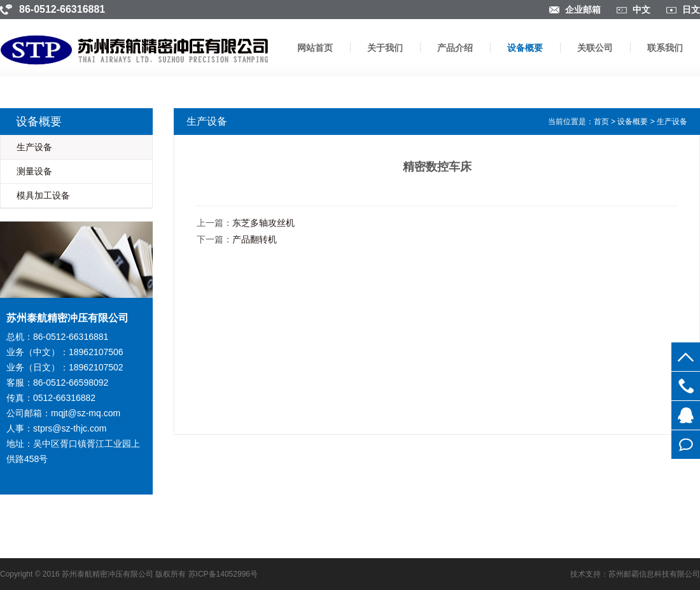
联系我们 (665, 48)
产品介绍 (455, 48)
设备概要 (525, 48)
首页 (601, 122)
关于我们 (385, 48)
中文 (641, 10)
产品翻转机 (255, 239)
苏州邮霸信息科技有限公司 (654, 574)
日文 (691, 10)
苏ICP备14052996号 (223, 574)
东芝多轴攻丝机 (263, 223)
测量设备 (34, 171)
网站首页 (315, 48)
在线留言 (686, 445)
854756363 (686, 415)
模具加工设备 (43, 195)
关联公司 (595, 48)
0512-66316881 (686, 386)
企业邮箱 (583, 10)
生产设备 (34, 147)
